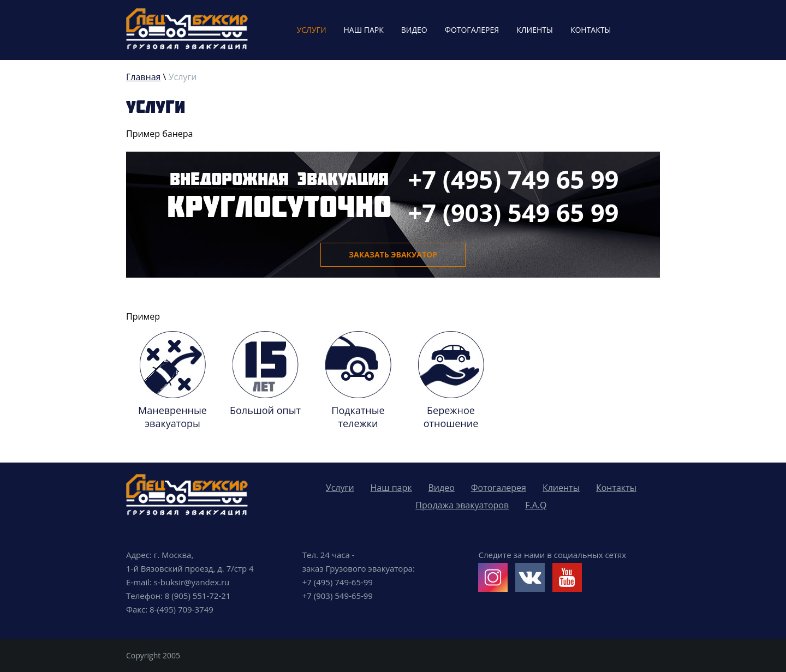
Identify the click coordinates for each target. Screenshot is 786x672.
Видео (414, 30)
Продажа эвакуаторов (462, 505)
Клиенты (535, 30)
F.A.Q (536, 505)
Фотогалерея (472, 30)
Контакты (591, 30)
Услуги (312, 30)
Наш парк (364, 30)
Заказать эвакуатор (393, 254)
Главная (143, 77)
